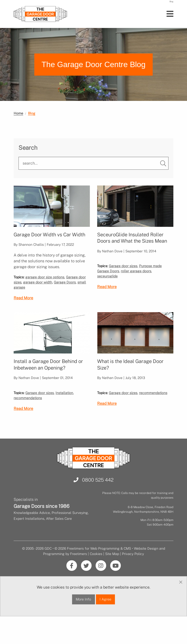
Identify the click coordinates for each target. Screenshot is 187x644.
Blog (32, 113)
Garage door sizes (123, 283)
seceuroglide (107, 294)
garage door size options (45, 283)
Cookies (96, 578)
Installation (64, 417)
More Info (83, 623)
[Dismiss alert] (181, 606)
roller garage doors (136, 289)
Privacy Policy (133, 578)
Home (18, 113)
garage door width (38, 289)
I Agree (105, 623)
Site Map (112, 578)
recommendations (28, 422)
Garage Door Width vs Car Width (49, 235)
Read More (23, 304)
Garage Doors (65, 289)
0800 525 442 (93, 504)
